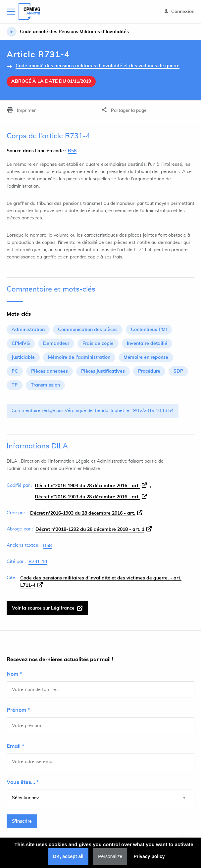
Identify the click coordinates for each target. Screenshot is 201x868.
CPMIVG (21, 343)
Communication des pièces (88, 330)
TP (15, 385)
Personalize (110, 856)
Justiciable (23, 357)
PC (15, 371)
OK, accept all (68, 856)
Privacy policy (149, 856)
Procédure (149, 371)
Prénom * (18, 710)
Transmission (45, 385)
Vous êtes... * (23, 782)
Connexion (179, 11)
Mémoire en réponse (146, 357)
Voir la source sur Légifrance (47, 608)
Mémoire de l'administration (79, 357)
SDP (178, 371)
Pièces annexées (50, 371)
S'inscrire (22, 821)
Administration (28, 330)
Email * (15, 746)
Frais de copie (98, 343)
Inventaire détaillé (147, 343)
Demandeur (56, 343)
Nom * (14, 674)
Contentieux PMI (149, 330)
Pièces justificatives (103, 371)
